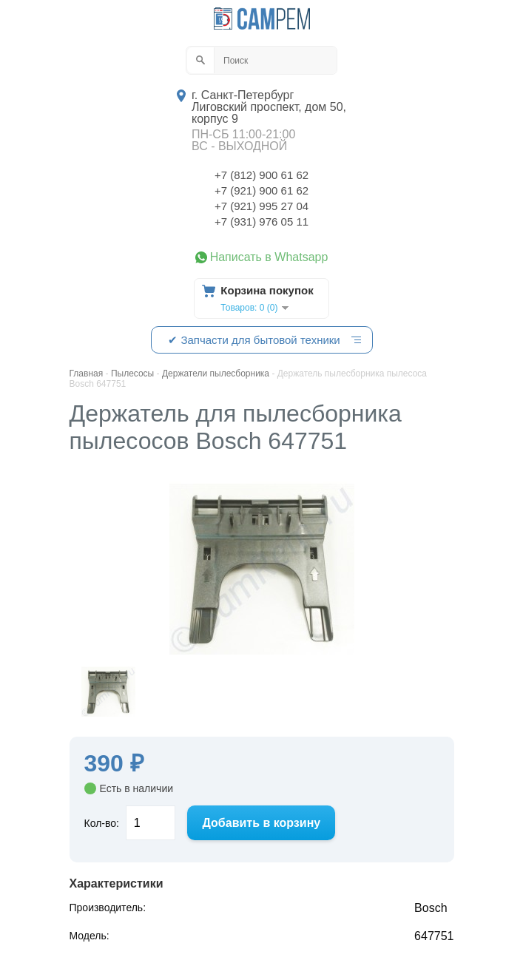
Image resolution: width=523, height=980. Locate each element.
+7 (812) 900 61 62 (261, 175)
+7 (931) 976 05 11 (261, 222)
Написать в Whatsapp (269, 257)
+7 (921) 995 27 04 (261, 206)
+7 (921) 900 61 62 (261, 190)
